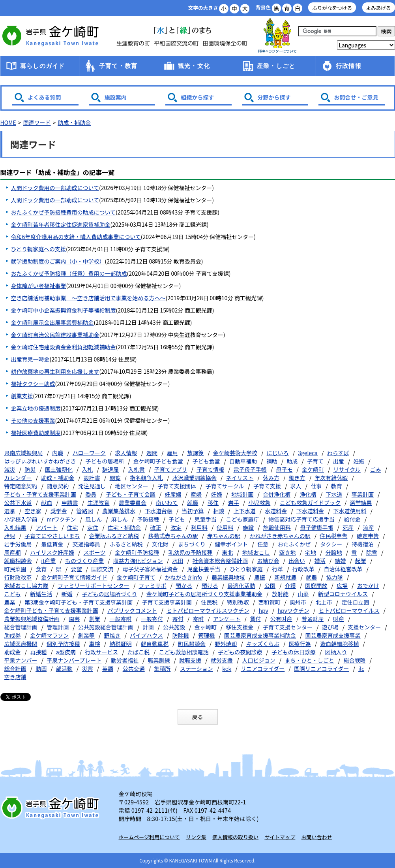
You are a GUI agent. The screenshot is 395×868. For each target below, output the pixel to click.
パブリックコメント (132, 610)
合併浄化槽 (277, 494)
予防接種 (148, 519)
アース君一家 (277, 36)
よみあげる (379, 8)
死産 (348, 527)
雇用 (172, 453)
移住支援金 (240, 627)
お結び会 (268, 561)
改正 (155, 527)
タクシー (331, 544)
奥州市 (298, 602)
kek (227, 668)
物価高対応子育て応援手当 (301, 519)
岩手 (234, 503)
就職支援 (190, 660)
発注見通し (92, 486)
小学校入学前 (21, 519)
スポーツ (95, 552)
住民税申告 (333, 536)
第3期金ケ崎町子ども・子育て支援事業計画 (79, 602)
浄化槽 (308, 494)
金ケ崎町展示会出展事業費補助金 (52, 322)
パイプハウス (146, 635)
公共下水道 (18, 503)
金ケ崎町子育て (136, 577)
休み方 (271, 478)
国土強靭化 (59, 469)
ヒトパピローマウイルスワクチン (208, 610)
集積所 (162, 668)
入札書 (137, 469)
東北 (227, 552)
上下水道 (245, 511)
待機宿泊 (363, 544)
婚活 (320, 561)
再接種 (38, 652)
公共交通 (134, 668)
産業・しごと (276, 66)
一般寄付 (152, 619)
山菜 (303, 594)
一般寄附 (120, 619)
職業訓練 (159, 660)
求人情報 (126, 453)
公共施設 (174, 627)
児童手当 (206, 519)
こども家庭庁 (242, 519)
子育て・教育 (118, 66)
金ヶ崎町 (206, 627)
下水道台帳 (159, 511)
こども (13, 594)
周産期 (13, 552)
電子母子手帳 (250, 469)
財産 (339, 619)
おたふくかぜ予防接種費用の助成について (64, 212)
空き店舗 (15, 677)
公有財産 (281, 619)
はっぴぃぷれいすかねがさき (40, 461)
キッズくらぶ (263, 644)
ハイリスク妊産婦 (52, 552)
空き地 (287, 552)
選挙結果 (361, 503)
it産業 (48, 561)
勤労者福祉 (125, 660)
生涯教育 (98, 503)
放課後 (195, 453)
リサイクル (347, 469)
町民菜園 (15, 569)
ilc (361, 668)
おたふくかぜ (294, 544)
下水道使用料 (350, 511)
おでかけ (368, 586)
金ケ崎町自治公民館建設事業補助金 (55, 335)
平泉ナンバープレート (74, 660)
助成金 (13, 652)
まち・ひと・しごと (309, 660)
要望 (76, 569)
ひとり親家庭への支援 (39, 249)
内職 (58, 453)
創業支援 (22, 396)
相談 (219, 511)
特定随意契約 (21, 486)
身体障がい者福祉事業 (39, 286)
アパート (47, 527)
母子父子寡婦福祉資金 (150, 569)
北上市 (324, 602)
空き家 (33, 511)
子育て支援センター (288, 627)
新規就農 (286, 577)
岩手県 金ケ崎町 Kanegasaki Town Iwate (52, 808)
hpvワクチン (293, 610)
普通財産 (313, 619)
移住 (213, 503)
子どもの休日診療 (294, 652)
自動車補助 (243, 461)
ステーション (197, 668)
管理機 (206, 635)
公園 (270, 586)
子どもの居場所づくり (109, 594)
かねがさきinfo (183, 577)
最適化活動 (241, 586)
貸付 (255, 619)
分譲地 (334, 552)
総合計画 (15, 668)
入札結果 (15, 527)
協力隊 (335, 577)
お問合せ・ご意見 (356, 97)
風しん (94, 519)
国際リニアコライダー (321, 668)
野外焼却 (226, 644)
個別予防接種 (63, 644)
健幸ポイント (231, 544)
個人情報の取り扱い (235, 837)
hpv (263, 610)
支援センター (364, 627)
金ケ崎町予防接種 (137, 552)
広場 (342, 586)
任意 (263, 544)
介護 (290, 586)
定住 (93, 527)
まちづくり (192, 544)
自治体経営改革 (343, 569)
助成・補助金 (74, 122)
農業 (10, 602)
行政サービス (101, 652)
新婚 (67, 594)
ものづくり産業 (84, 561)
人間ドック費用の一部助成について (55, 188)
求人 (296, 486)
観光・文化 (194, 66)
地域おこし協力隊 (26, 586)
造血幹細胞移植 (339, 644)
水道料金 (276, 511)
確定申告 (368, 536)
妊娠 (359, 461)
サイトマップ (280, 837)
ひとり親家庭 (246, 569)
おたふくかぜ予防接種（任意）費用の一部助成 (69, 273)
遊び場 (330, 627)
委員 (91, 494)
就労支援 (222, 660)
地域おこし (256, 552)
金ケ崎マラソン (49, 635)
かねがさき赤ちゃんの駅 (280, 536)
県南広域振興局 (24, 453)
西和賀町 (269, 602)
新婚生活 (41, 594)
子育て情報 (210, 469)
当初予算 (193, 511)
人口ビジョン (259, 660)
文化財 (160, 544)
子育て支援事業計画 (167, 602)
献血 (47, 503)
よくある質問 (45, 97)
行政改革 (303, 569)
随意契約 (58, 486)
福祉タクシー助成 (33, 384)
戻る (198, 717)
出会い (297, 561)
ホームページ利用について (149, 837)
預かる (184, 586)
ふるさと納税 (126, 544)
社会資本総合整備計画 (220, 561)
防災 (30, 469)
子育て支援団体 (177, 486)
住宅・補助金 (124, 527)
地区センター (131, 486)
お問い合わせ (317, 837)
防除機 (181, 635)
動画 (41, 668)
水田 (178, 561)
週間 (152, 453)
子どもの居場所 (105, 461)
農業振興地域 (228, 577)
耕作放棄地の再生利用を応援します (55, 371)
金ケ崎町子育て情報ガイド (74, 577)
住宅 (73, 527)
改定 (176, 527)
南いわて (167, 503)
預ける (210, 586)
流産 (369, 527)
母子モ (284, 469)
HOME (8, 122)
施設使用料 (277, 527)
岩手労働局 (18, 544)
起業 (361, 561)
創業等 (86, 635)
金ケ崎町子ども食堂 (158, 461)
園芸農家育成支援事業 (333, 635)
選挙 (10, 511)
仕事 (316, 486)
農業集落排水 (119, 511)
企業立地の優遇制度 (36, 408)
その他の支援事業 (33, 420)
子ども (177, 519)
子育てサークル (225, 486)
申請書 (70, 503)
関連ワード (37, 122)
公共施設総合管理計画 (106, 627)
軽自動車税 (155, 644)
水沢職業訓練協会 (195, 478)
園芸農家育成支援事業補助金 (260, 635)
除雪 (372, 552)
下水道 (334, 494)
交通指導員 (86, 544)
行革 (277, 569)
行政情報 (349, 66)
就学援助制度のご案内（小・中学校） (58, 261)
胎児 (10, 536)
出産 (339, 461)
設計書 (92, 478)
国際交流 (102, 569)
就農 (311, 577)
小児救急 (259, 503)
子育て (315, 461)
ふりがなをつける (332, 8)
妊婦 (217, 494)
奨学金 (59, 511)
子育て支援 (267, 486)
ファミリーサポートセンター (94, 586)
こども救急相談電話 (184, 652)
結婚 (340, 561)
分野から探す (274, 97)
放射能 (280, 594)
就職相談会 (18, 561)
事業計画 (363, 494)
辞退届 (110, 469)
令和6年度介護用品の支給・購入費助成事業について (76, 237)
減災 (10, 469)
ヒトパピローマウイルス (349, 610)
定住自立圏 (355, 602)
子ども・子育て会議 (131, 494)
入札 (87, 469)
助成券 (13, 635)
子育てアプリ (170, 469)
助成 (292, 461)
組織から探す (198, 97)
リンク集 (196, 837)
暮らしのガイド (42, 66)
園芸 (74, 619)
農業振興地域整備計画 (32, 619)
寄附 (198, 619)
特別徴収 (238, 602)
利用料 (199, 527)
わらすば (338, 453)
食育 (41, 569)
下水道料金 (310, 511)
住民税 (209, 602)
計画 (148, 627)
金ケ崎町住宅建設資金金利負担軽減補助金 (64, 347)
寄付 (178, 619)
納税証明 (120, 644)
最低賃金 (52, 544)
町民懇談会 (192, 644)
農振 (260, 577)
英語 (108, 668)
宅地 (311, 552)
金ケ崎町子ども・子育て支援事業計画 (51, 610)
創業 (95, 619)
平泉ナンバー (21, 660)
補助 (272, 461)
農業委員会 (133, 503)
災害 (87, 668)
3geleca (308, 453)
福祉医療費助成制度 (36, 433)
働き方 (297, 478)
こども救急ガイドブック (310, 503)
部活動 (64, 668)
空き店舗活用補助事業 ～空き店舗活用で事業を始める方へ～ (88, 298)
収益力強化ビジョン (138, 561)
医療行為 (300, 644)
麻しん (120, 519)
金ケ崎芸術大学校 (235, 453)
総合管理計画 (21, 627)
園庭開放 (316, 586)
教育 (337, 486)
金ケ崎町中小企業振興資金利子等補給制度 (64, 310)
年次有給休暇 (331, 478)
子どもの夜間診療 (240, 652)
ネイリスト (240, 478)
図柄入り (336, 652)
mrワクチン (61, 519)
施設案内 (116, 97)
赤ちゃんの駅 (224, 536)
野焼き (112, 635)
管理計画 (58, 627)
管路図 (84, 511)
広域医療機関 (21, 644)
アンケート (227, 619)
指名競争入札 (146, 478)
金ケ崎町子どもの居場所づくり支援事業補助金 (204, 594)
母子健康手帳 (316, 527)
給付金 (352, 519)
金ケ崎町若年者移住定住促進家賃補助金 (61, 224)
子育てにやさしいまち (52, 536)
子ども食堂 (206, 461)
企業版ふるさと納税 (114, 536)
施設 (248, 527)
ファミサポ (153, 586)
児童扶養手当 (204, 569)
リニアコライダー (263, 668)
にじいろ (278, 453)
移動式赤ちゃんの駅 (173, 536)
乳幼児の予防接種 (191, 552)
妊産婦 (173, 494)
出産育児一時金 (30, 359)
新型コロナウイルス (343, 594)
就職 (193, 503)
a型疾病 (66, 652)
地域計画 (242, 494)
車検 (95, 644)
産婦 (196, 494)
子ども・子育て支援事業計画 (40, 494)
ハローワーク (89, 453)
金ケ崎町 (52, 36)
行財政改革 (18, 577)
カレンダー (18, 478)
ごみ (376, 469)
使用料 (225, 527)
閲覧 (115, 478)
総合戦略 (354, 660)
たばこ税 (139, 652)
